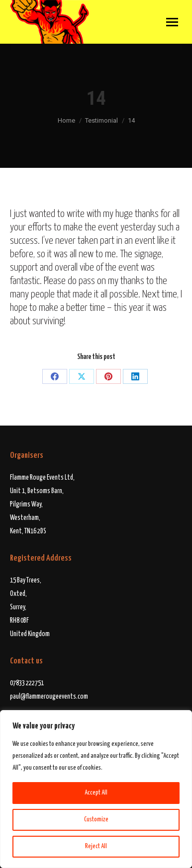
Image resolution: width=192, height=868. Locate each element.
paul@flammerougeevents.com (49, 697)
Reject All (96, 846)
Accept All (96, 793)
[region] (96, 789)
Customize (96, 820)
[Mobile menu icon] (172, 22)
